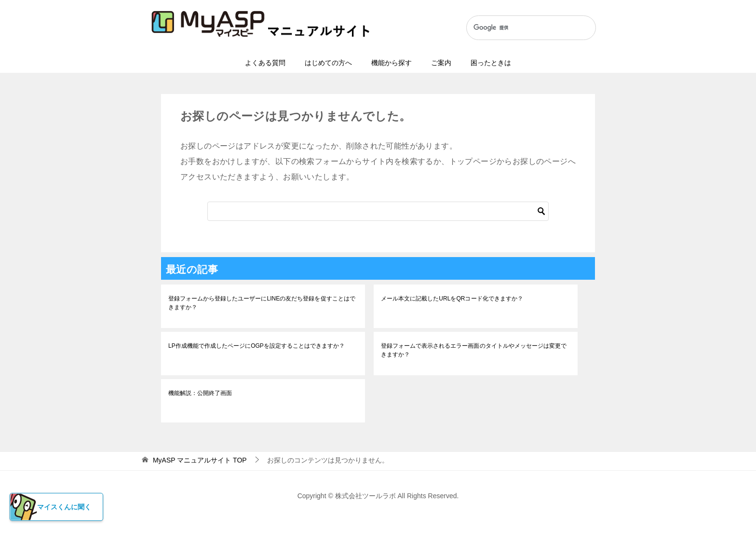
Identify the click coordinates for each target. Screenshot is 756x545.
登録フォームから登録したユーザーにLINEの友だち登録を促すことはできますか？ (262, 303)
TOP (200, 460)
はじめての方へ (328, 63)
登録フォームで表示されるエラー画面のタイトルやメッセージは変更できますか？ (473, 350)
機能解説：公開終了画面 (200, 393)
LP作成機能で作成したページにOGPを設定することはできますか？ (256, 346)
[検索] (520, 28)
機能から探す (391, 63)
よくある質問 (265, 63)
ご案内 (441, 63)
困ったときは (491, 63)
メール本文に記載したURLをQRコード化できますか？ (452, 299)
